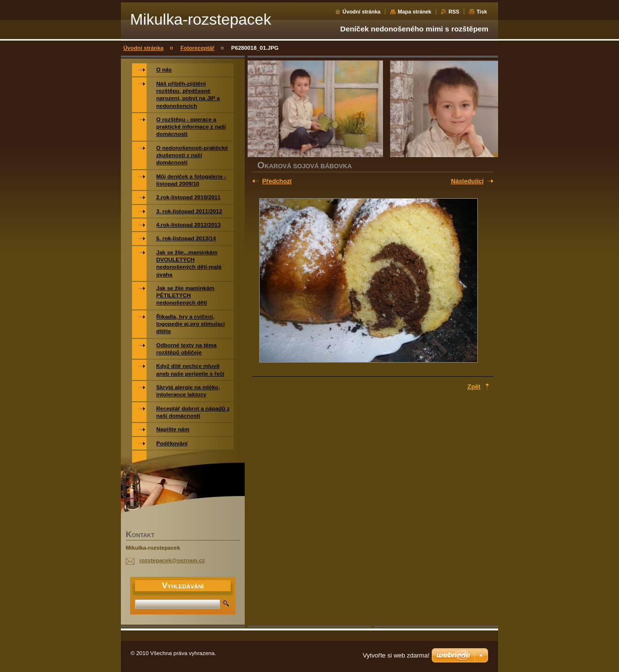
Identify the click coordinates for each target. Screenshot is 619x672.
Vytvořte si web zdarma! (396, 655)
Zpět (474, 387)
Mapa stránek (414, 12)
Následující (467, 181)
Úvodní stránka (361, 12)
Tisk (482, 12)
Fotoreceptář (197, 48)
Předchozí (277, 181)
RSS (454, 12)
